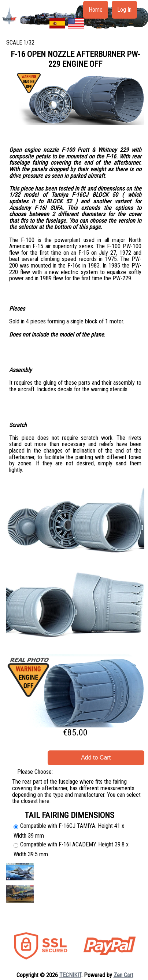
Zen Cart (123, 975)
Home (96, 10)
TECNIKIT (70, 975)
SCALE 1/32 (20, 43)
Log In (124, 10)
